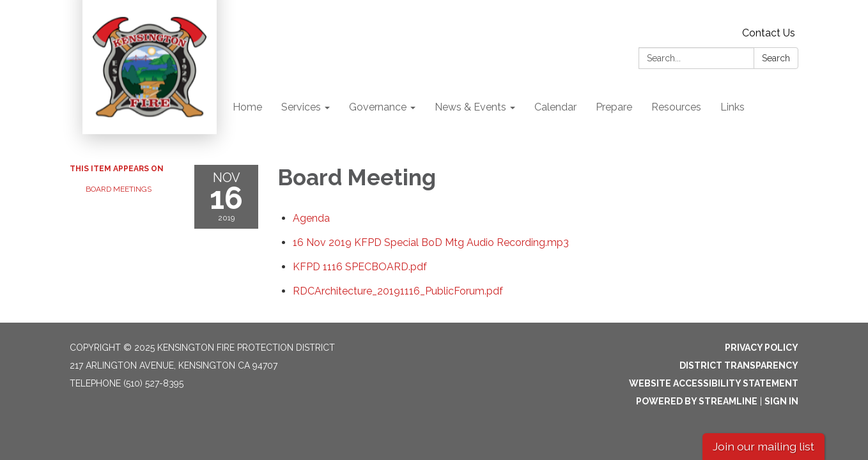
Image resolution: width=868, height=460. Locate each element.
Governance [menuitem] (378, 107)
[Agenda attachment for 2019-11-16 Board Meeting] (311, 218)
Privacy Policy (762, 348)
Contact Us (769, 33)
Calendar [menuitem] (555, 107)
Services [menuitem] (301, 107)
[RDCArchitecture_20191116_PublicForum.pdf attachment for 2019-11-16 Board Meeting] (398, 291)
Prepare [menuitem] (614, 107)
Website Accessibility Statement (714, 383)
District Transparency (739, 365)
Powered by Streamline (697, 401)
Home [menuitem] (247, 107)
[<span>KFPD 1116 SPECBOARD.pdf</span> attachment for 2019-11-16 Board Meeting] (360, 267)
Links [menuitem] (732, 107)
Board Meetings (119, 189)
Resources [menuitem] (676, 107)
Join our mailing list (763, 446)
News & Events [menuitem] (470, 107)
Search (776, 58)
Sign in (781, 401)
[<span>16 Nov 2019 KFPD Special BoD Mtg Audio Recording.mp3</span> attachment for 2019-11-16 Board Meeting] (431, 242)
